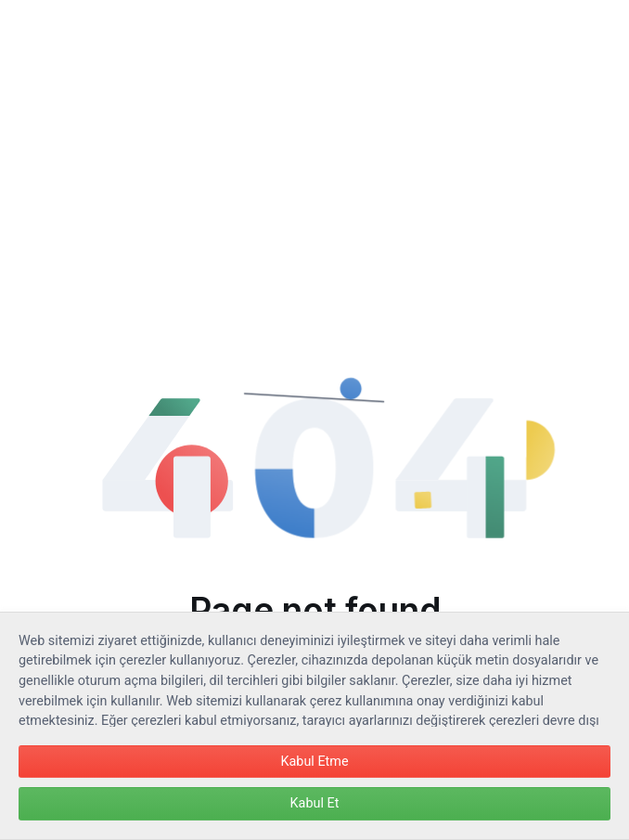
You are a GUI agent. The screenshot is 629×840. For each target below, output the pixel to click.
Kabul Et (315, 803)
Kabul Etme (314, 762)
